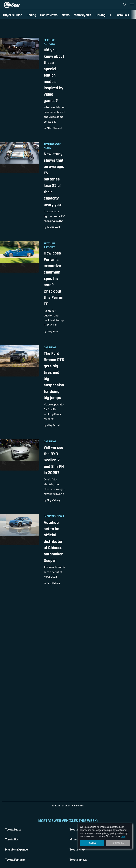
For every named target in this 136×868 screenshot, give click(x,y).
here (123, 836)
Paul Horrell (53, 227)
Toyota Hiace (13, 830)
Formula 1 (122, 15)
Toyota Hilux (77, 850)
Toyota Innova (78, 860)
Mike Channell (55, 128)
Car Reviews (49, 15)
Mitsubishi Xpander (17, 850)
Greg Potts (53, 332)
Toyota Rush (13, 840)
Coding (31, 15)
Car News (50, 348)
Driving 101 (103, 15)
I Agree (92, 843)
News (66, 15)
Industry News (54, 517)
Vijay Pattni (53, 425)
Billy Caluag (53, 500)
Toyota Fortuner (15, 860)
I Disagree (118, 843)
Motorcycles (82, 15)
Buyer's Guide (13, 15)
